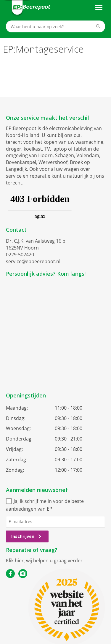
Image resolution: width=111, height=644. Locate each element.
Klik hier (15, 561)
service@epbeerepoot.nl (33, 261)
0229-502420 (20, 255)
